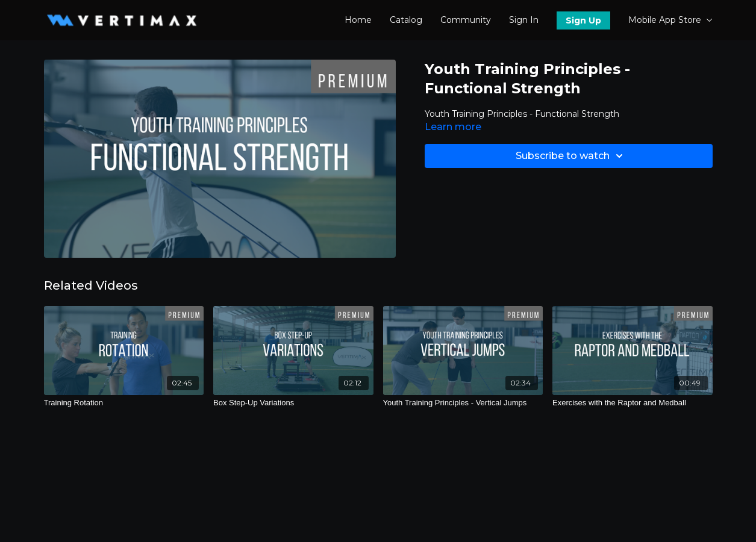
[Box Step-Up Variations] (293, 403)
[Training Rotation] (124, 403)
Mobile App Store (670, 20)
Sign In (524, 20)
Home (358, 20)
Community (466, 20)
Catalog (406, 20)
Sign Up (583, 20)
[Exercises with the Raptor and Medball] (633, 403)
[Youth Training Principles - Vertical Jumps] (463, 403)
